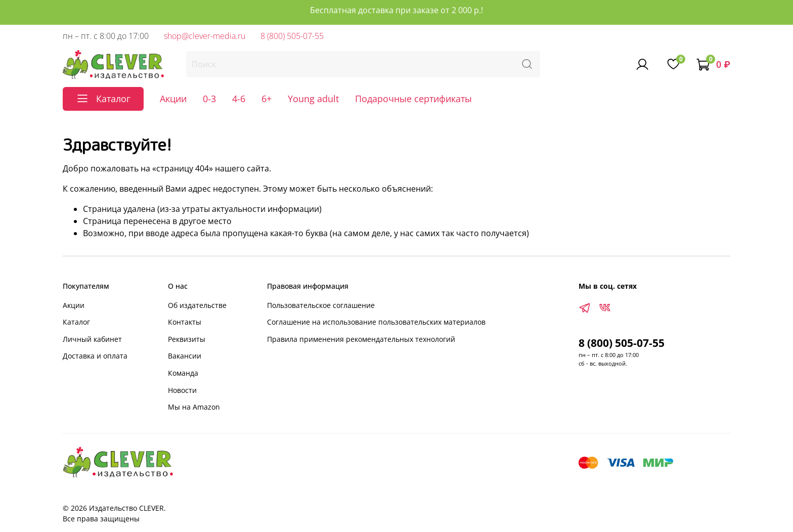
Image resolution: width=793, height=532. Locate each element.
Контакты (185, 322)
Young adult (313, 99)
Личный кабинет (92, 339)
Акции (173, 99)
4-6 (239, 99)
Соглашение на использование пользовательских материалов (376, 322)
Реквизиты (187, 339)
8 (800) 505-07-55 (292, 36)
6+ (267, 99)
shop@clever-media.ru (205, 36)
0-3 (209, 99)
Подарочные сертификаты (413, 99)
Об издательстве (197, 305)
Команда (183, 373)
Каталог (76, 322)
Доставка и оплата (95, 356)
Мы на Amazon (194, 407)
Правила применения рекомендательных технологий (361, 339)
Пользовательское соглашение (321, 305)
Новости (182, 390)
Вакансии (185, 356)
